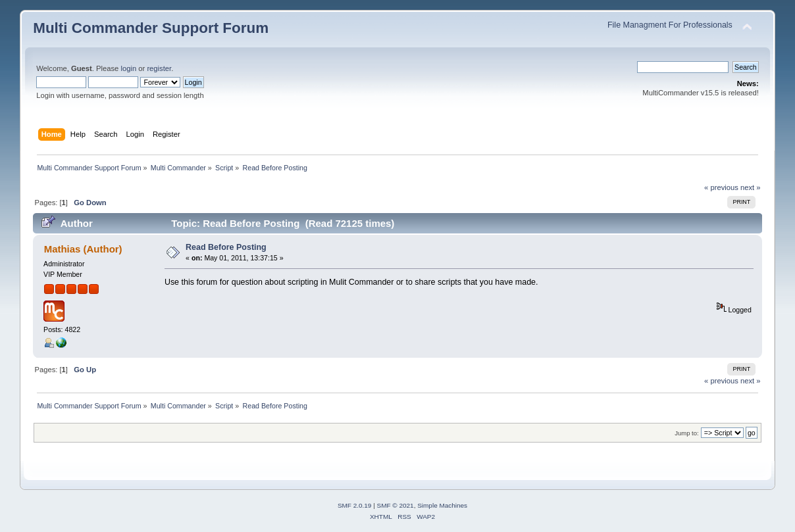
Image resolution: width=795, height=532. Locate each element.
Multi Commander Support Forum (151, 28)
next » (751, 187)
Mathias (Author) (83, 249)
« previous (721, 187)
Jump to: (687, 433)
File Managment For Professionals (670, 25)
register (159, 68)
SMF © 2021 (396, 505)
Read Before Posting (226, 247)
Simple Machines (442, 505)
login (128, 68)
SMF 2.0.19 (355, 505)
